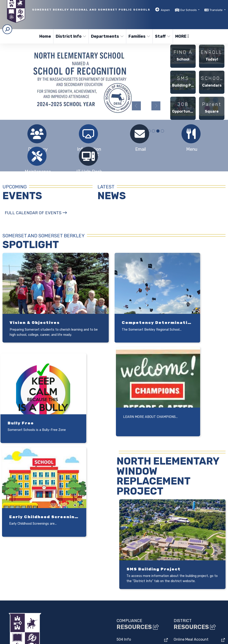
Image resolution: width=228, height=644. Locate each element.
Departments (107, 36)
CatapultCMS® (50, 638)
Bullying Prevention (133, 561)
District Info (70, 36)
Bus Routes (183, 570)
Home (45, 36)
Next (156, 106)
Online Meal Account (191, 533)
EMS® (67, 638)
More (182, 36)
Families (139, 36)
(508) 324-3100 (16, 584)
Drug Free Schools (132, 542)
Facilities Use (128, 552)
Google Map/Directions (69, 572)
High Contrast (183, 629)
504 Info (124, 533)
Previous (136, 106)
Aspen (165, 10)
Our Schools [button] (189, 10)
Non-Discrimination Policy (151, 629)
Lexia (178, 542)
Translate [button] (216, 10)
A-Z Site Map (204, 629)
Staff (163, 36)
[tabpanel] (85, 79)
